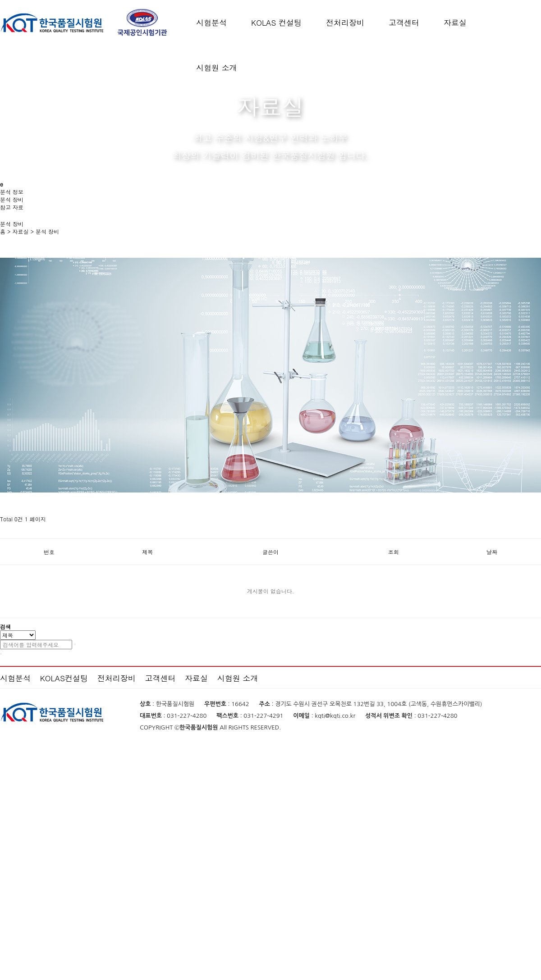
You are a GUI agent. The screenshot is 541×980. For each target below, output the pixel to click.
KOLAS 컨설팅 (276, 23)
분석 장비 (47, 231)
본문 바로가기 (0, 0)
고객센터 (404, 23)
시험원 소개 (217, 68)
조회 (394, 552)
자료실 (455, 23)
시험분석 (211, 23)
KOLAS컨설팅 (64, 678)
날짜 (492, 552)
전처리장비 (345, 23)
